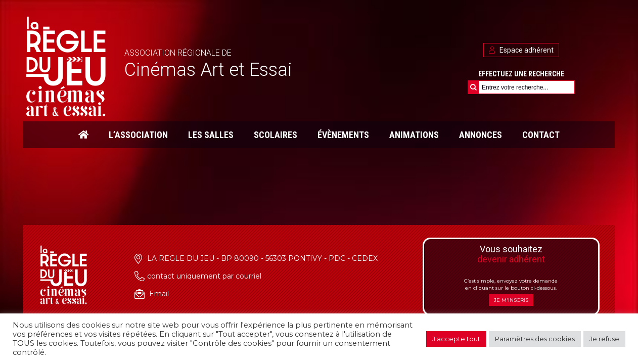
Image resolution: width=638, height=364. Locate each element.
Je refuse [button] (604, 339)
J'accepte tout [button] (456, 339)
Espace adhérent (521, 50)
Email (159, 294)
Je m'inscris (511, 300)
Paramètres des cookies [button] (535, 339)
